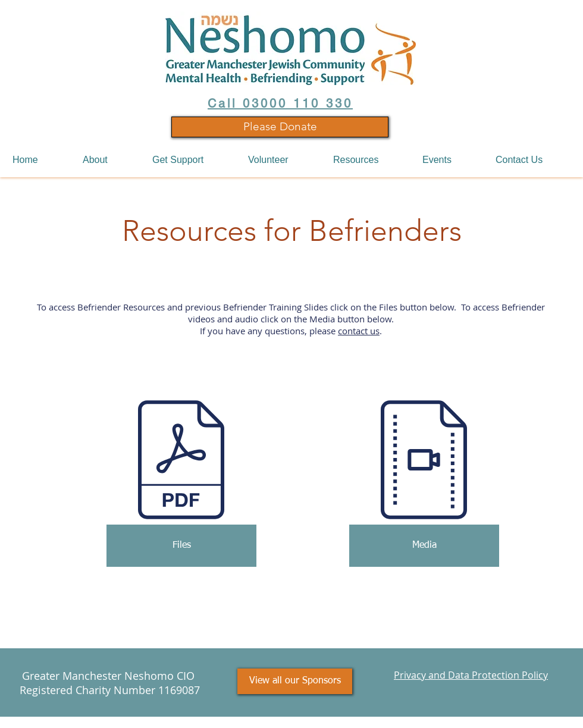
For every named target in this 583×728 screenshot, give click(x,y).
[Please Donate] (280, 127)
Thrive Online (518, 721)
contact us (359, 331)
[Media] (424, 546)
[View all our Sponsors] (295, 681)
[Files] (181, 546)
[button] (109, 160)
